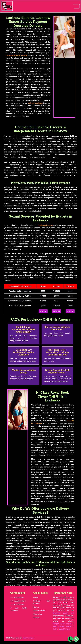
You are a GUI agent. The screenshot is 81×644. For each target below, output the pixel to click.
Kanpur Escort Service (63, 624)
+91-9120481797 (17, 597)
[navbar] (77, 6)
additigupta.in (29, 638)
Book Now (43, 311)
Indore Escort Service (62, 629)
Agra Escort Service (62, 626)
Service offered (39, 611)
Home (36, 597)
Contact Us (38, 614)
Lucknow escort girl (63, 613)
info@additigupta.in (18, 601)
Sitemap (37, 618)
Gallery (36, 607)
